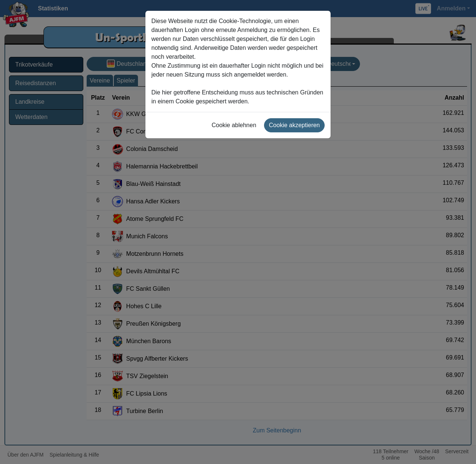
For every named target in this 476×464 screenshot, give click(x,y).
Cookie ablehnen (234, 125)
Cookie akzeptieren (294, 125)
